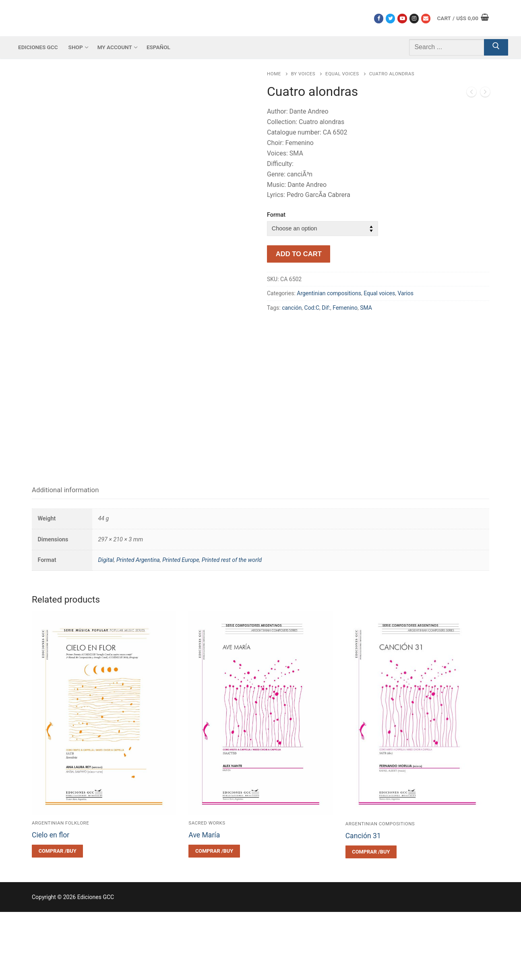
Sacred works (207, 891)
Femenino (345, 308)
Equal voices (342, 74)
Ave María (204, 903)
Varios (405, 293)
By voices (303, 74)
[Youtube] (402, 18)
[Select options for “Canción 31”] (371, 920)
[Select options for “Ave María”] (214, 920)
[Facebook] (379, 18)
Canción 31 (363, 904)
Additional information (65, 558)
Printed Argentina (138, 628)
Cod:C (312, 308)
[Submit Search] (496, 48)
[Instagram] (414, 18)
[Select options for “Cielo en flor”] (57, 920)
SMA (366, 308)
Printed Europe (181, 628)
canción (292, 308)
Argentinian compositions (329, 293)
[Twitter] (390, 18)
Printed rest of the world (232, 628)
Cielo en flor (51, 903)
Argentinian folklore (60, 891)
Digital (106, 628)
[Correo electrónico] (426, 18)
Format (276, 215)
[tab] (65, 558)
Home (274, 74)
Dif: (326, 308)
